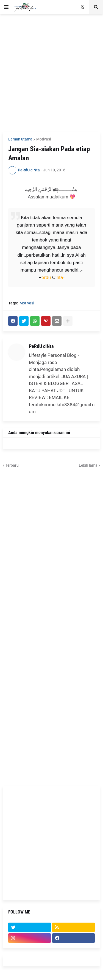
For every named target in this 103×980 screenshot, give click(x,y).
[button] (6, 7)
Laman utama (20, 139)
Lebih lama (88, 465)
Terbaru (12, 465)
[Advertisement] (51, 73)
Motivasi (44, 139)
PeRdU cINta (41, 346)
